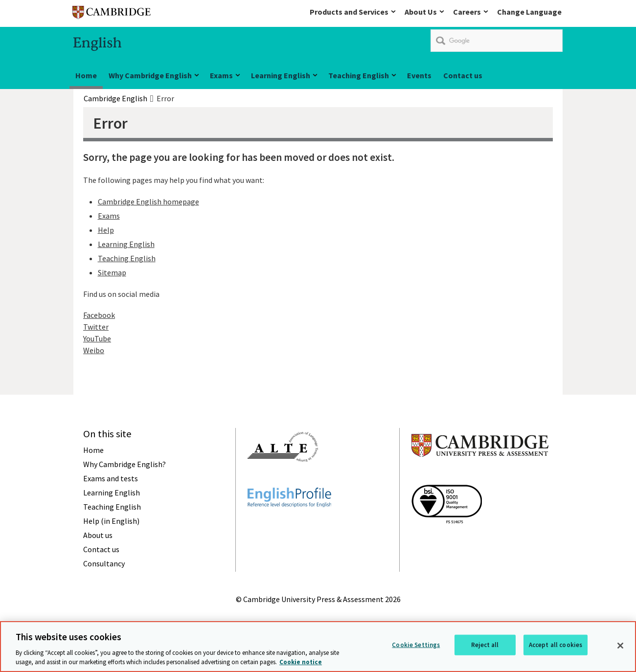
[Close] (620, 646)
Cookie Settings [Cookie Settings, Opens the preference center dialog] (416, 645)
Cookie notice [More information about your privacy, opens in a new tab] (301, 662)
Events (419, 75)
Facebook (99, 315)
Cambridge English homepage (148, 202)
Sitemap (112, 272)
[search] (497, 41)
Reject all (485, 645)
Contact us (463, 75)
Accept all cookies (556, 645)
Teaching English (359, 75)
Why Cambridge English (150, 75)
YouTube (97, 338)
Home (86, 75)
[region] (318, 647)
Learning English (281, 75)
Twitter (96, 327)
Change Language (529, 12)
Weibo (94, 350)
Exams (221, 75)
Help (106, 230)
